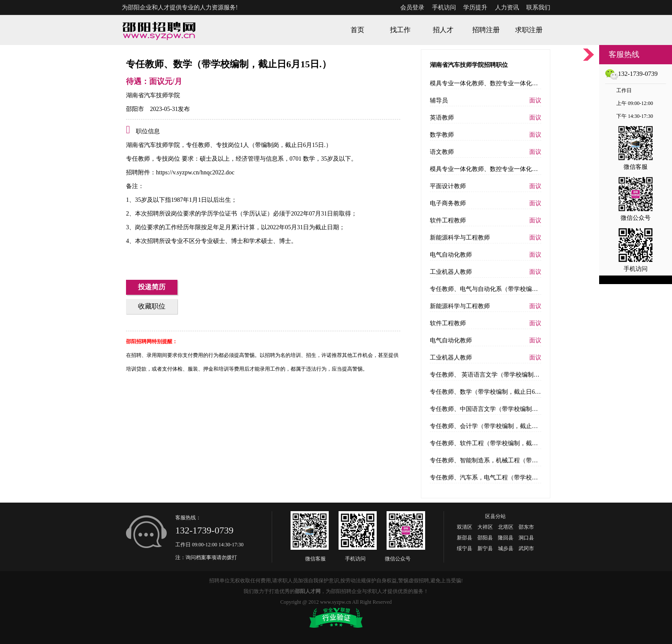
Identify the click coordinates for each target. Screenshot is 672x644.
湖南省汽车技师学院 (153, 95)
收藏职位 (152, 306)
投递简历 (152, 287)
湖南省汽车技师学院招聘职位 (469, 65)
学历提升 (475, 7)
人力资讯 (507, 7)
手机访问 (444, 7)
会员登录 (412, 7)
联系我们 (538, 7)
